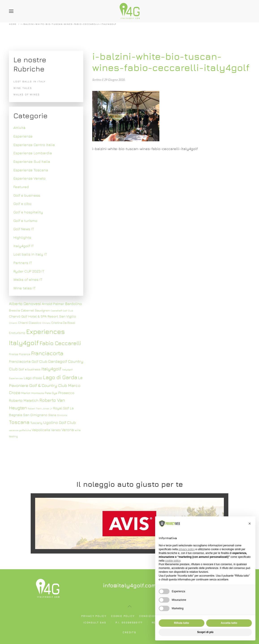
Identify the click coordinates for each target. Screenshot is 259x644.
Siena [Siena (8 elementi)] (52, 415)
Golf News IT (24, 229)
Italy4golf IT (24, 246)
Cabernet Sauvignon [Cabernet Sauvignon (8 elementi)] (35, 310)
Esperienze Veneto (30, 178)
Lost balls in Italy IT (30, 254)
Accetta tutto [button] (229, 623)
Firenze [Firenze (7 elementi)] (14, 354)
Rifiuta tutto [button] (181, 623)
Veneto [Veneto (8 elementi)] (56, 430)
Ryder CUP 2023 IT (29, 271)
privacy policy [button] (187, 549)
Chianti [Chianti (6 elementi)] (13, 323)
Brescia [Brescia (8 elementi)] (14, 310)
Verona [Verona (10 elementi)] (68, 430)
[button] (11, 11)
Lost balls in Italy (30, 81)
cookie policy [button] (173, 561)
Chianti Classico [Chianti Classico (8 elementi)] (30, 323)
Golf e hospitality (28, 212)
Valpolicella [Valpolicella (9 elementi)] (41, 430)
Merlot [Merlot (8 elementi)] (26, 393)
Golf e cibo (22, 204)
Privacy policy (94, 616)
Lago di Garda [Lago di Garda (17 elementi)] (60, 377)
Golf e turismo (25, 221)
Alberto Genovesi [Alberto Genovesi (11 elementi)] (25, 304)
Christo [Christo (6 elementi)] (46, 323)
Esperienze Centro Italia (34, 145)
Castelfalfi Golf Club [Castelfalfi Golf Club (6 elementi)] (62, 311)
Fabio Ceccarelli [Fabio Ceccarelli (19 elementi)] (60, 343)
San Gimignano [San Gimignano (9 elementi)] (35, 415)
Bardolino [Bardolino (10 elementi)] (74, 304)
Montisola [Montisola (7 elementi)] (38, 393)
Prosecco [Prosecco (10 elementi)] (66, 393)
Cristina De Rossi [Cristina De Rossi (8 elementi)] (63, 323)
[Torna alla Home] (130, 11)
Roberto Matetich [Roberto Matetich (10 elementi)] (24, 400)
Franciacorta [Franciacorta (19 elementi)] (47, 353)
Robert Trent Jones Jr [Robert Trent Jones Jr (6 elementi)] (40, 408)
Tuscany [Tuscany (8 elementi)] (36, 423)
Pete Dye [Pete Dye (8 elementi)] (51, 393)
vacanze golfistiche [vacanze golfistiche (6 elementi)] (20, 430)
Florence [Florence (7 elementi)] (25, 354)
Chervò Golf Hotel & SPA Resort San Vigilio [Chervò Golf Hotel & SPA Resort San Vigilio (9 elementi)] (42, 316)
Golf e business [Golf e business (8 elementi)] (30, 369)
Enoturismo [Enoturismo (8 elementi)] (17, 333)
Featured (21, 187)
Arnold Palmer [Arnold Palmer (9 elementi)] (53, 304)
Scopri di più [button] (205, 632)
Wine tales (23, 88)
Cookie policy (123, 616)
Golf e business (27, 195)
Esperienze (23, 136)
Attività (19, 128)
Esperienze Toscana (31, 170)
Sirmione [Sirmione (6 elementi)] (62, 415)
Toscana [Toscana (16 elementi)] (19, 422)
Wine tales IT (25, 288)
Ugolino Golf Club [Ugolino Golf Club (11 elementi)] (60, 422)
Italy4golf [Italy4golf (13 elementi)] (51, 369)
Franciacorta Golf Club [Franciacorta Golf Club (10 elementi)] (28, 361)
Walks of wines (27, 94)
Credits (129, 632)
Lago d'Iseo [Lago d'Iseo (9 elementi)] (33, 378)
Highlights (22, 237)
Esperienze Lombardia (33, 153)
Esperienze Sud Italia (32, 161)
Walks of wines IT (28, 279)
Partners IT (23, 263)
